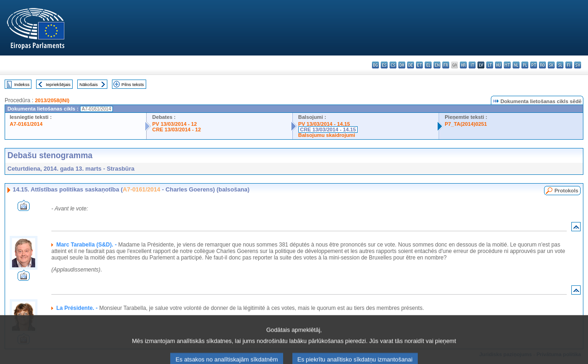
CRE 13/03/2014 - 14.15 (328, 130)
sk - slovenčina (551, 65)
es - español (384, 65)
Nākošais (89, 84)
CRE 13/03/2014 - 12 (176, 130)
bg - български (375, 65)
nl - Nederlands (516, 65)
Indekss (22, 84)
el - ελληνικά (428, 65)
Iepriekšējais (58, 84)
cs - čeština (393, 65)
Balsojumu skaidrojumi (327, 135)
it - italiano (472, 65)
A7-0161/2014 (26, 124)
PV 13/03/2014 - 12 (174, 124)
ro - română (542, 65)
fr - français (446, 65)
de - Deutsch (411, 65)
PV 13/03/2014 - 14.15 (324, 124)
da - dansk (402, 65)
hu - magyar (498, 65)
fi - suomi (569, 65)
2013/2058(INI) (52, 100)
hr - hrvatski (463, 65)
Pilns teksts (133, 84)
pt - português (534, 65)
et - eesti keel (419, 65)
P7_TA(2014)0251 (466, 124)
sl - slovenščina (560, 65)
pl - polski (525, 65)
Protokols (566, 191)
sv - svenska (578, 65)
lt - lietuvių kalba (490, 65)
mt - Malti (507, 65)
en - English (437, 65)
